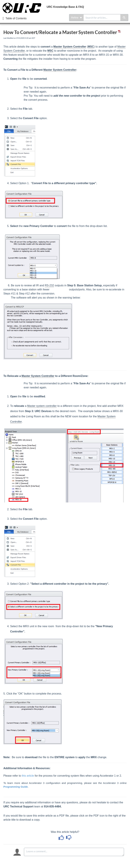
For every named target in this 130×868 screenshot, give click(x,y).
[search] (102, 18)
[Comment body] (74, 852)
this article (28, 776)
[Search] (124, 18)
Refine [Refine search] (77, 18)
